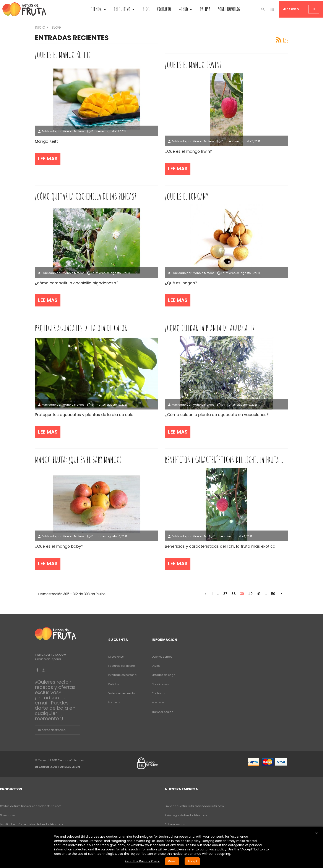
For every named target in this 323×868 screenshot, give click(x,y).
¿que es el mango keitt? (63, 55)
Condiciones (160, 684)
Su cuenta (118, 640)
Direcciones (116, 657)
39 (242, 594)
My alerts (114, 702)
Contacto (158, 693)
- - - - (158, 702)
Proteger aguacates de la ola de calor (81, 328)
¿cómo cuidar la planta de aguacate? (210, 328)
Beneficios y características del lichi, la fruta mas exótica (222, 460)
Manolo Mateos (74, 131)
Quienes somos (162, 657)
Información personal (123, 675)
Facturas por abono (122, 666)
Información (164, 640)
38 (234, 594)
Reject (172, 861)
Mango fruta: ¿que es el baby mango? (78, 460)
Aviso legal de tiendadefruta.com (187, 815)
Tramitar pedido (162, 712)
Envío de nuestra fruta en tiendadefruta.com (194, 806)
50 (273, 594)
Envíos (156, 666)
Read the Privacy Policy (142, 861)
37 (225, 594)
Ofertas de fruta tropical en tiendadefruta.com (31, 806)
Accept (192, 861)
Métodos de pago (163, 675)
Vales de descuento (122, 693)
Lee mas (48, 159)
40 (250, 594)
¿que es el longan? (186, 196)
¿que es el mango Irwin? (193, 65)
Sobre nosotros (175, 824)
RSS (286, 40)
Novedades (8, 815)
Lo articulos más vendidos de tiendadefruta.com (33, 824)
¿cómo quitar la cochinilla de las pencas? (86, 196)
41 (259, 594)
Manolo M (200, 536)
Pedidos (114, 684)
